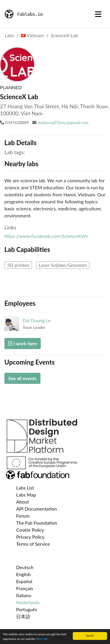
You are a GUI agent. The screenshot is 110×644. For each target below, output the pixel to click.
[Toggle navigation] (98, 14)
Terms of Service (33, 544)
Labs (9, 35)
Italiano (24, 595)
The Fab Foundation (37, 523)
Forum (23, 516)
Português (27, 609)
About (23, 502)
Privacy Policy (30, 537)
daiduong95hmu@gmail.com (63, 122)
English (23, 574)
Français (24, 588)
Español (24, 581)
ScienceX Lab (64, 35)
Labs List (25, 488)
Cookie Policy (30, 530)
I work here (23, 343)
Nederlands (28, 602)
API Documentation (37, 509)
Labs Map (26, 495)
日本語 (23, 616)
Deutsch (25, 567)
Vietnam (32, 35)
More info (42, 639)
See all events (22, 378)
